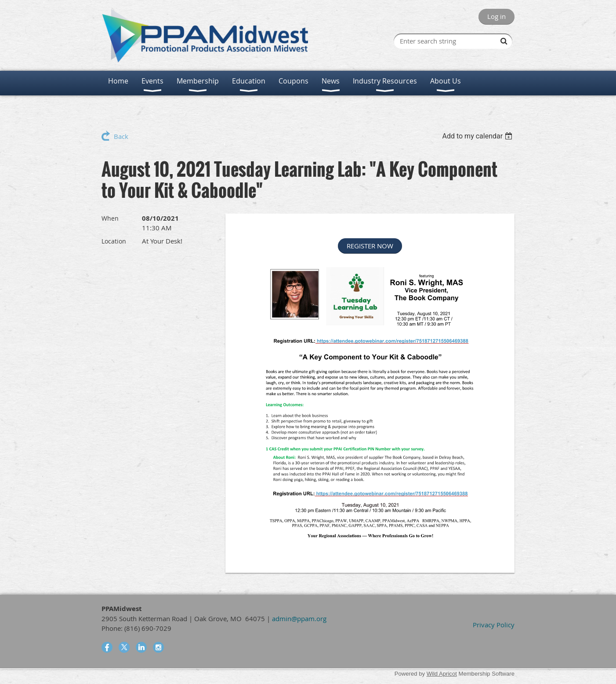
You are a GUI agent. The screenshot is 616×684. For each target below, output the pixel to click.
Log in (496, 16)
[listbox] (478, 136)
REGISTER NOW (370, 246)
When (110, 218)
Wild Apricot (442, 674)
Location (114, 241)
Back (121, 136)
